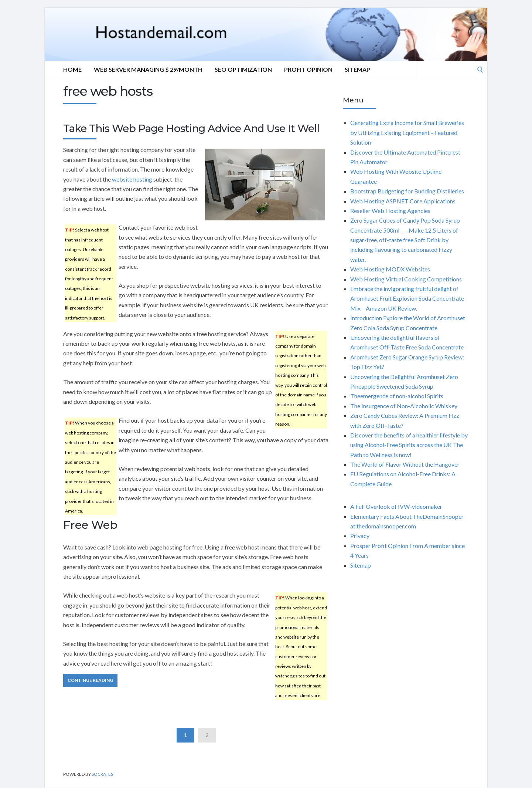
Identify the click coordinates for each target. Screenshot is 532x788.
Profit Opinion (308, 69)
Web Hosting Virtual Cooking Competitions (406, 279)
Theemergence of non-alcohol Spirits (397, 396)
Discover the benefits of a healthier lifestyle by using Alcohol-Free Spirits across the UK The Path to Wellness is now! (409, 445)
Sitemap (357, 69)
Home (72, 69)
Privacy (360, 536)
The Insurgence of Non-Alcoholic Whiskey (404, 406)
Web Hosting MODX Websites (390, 269)
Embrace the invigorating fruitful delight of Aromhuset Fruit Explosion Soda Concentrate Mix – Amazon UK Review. (407, 298)
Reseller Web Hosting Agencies (390, 211)
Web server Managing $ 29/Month (148, 69)
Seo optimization (243, 69)
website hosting (132, 179)
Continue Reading (90, 680)
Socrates (102, 774)
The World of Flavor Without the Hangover (405, 464)
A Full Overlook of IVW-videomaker (396, 506)
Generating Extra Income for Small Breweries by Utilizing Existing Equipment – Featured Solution (407, 132)
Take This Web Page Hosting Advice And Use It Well (191, 128)
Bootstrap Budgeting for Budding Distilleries (407, 191)
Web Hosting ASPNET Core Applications (403, 201)
